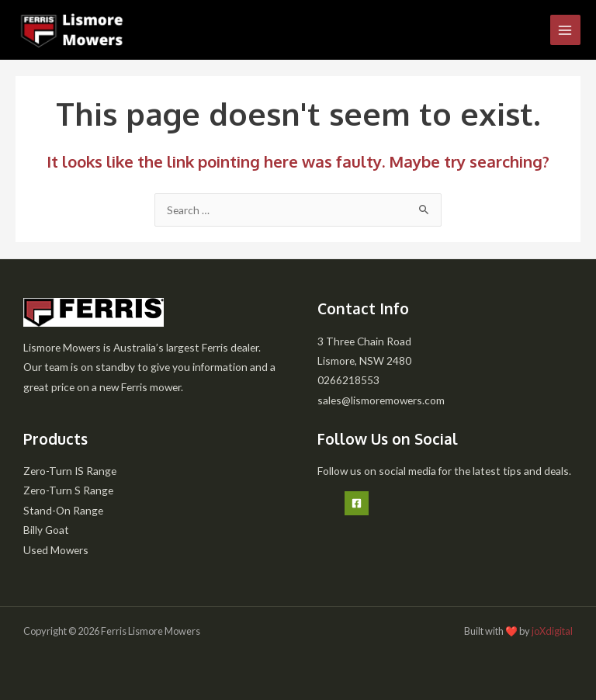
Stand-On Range (63, 510)
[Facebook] (357, 503)
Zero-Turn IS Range (70, 471)
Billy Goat (46, 530)
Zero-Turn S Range (68, 490)
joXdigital (552, 631)
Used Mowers (56, 550)
